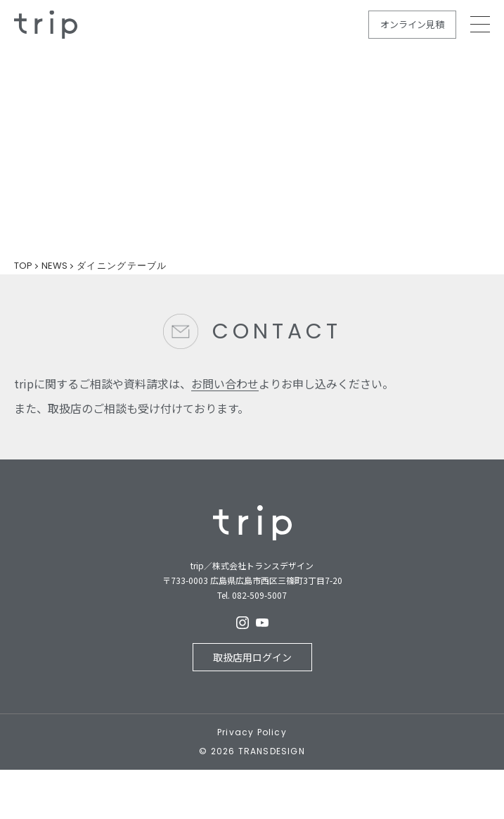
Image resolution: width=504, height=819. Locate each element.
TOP (23, 266)
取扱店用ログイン (252, 657)
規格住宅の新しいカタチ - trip (46, 25)
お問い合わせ (225, 383)
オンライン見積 (412, 24)
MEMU (480, 24)
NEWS (54, 266)
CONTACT (277, 331)
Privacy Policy (252, 732)
